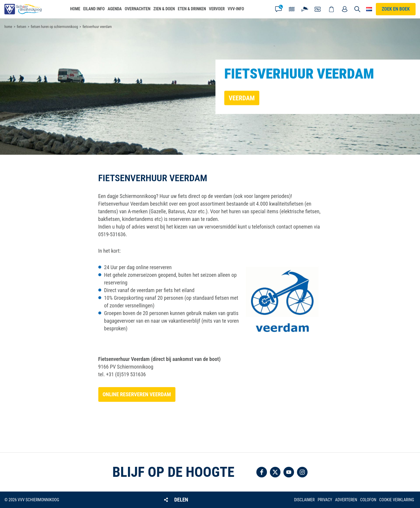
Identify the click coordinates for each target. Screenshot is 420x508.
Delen (181, 500)
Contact (278, 9)
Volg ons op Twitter (275, 472)
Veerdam (242, 98)
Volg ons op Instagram (302, 472)
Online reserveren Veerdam (137, 394)
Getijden (292, 9)
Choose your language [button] (369, 9)
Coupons (318, 9)
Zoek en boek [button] (396, 9)
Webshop (331, 9)
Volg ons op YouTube (289, 472)
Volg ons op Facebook (262, 472)
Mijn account (345, 9)
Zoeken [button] (357, 9)
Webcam (305, 9)
